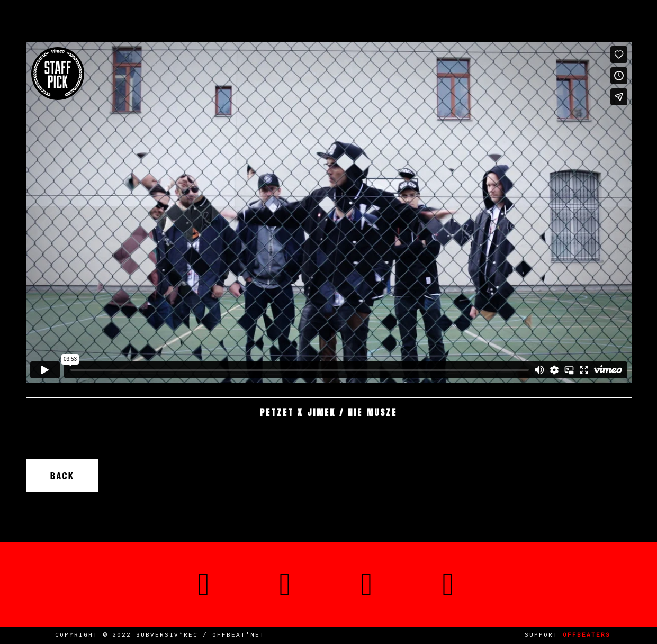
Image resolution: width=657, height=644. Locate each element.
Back (62, 475)
